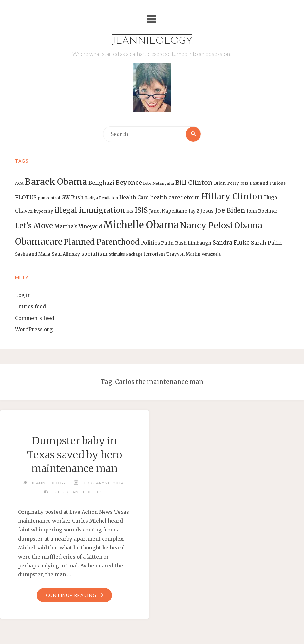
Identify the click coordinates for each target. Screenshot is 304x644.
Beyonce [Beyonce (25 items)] (129, 183)
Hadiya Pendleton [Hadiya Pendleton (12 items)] (101, 198)
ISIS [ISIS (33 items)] (141, 210)
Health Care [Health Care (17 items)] (134, 197)
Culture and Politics (77, 492)
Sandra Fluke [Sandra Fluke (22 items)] (231, 243)
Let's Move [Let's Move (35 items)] (34, 226)
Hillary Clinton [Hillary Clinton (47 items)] (232, 196)
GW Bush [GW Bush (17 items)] (72, 197)
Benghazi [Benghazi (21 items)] (101, 183)
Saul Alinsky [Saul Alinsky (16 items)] (66, 254)
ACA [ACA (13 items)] (19, 183)
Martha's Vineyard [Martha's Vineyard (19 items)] (78, 226)
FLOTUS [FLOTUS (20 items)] (26, 197)
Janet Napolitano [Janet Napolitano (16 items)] (168, 211)
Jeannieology (152, 41)
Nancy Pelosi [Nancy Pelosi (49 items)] (207, 225)
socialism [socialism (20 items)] (95, 254)
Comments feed (35, 318)
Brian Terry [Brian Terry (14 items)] (227, 183)
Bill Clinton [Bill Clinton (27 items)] (194, 183)
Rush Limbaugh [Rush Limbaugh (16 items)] (193, 243)
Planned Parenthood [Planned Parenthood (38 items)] (102, 242)
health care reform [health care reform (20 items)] (175, 197)
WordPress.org (34, 330)
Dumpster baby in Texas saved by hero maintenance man (74, 454)
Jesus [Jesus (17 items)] (207, 211)
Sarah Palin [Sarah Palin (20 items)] (266, 243)
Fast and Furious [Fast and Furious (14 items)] (268, 183)
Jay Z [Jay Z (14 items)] (194, 211)
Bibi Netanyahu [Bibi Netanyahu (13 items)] (159, 183)
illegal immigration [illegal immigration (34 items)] (90, 210)
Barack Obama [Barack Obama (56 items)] (56, 182)
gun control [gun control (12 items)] (49, 198)
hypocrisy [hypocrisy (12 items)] (44, 211)
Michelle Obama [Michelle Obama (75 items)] (141, 225)
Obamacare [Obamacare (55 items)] (39, 242)
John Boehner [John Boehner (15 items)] (262, 211)
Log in (23, 295)
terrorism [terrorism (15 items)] (154, 254)
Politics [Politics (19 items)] (150, 243)
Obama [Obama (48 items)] (248, 225)
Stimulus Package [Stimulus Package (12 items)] (126, 254)
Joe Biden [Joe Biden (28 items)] (230, 210)
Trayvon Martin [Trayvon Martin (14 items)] (183, 254)
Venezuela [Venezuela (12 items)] (211, 254)
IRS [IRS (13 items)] (130, 211)
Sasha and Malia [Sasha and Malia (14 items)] (33, 254)
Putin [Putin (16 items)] (167, 243)
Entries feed (30, 307)
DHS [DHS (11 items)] (244, 184)
